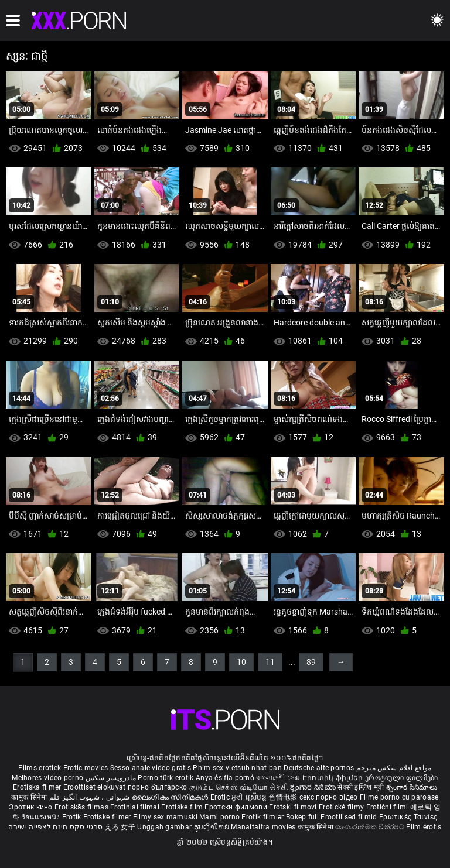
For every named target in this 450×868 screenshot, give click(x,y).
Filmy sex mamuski (165, 817)
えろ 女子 (120, 827)
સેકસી (279, 787)
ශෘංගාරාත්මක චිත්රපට (371, 827)
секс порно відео (329, 797)
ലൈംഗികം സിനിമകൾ (171, 797)
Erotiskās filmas (82, 807)
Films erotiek (40, 768)
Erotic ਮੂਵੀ (228, 797)
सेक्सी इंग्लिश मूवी (361, 787)
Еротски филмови (237, 807)
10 (241, 662)
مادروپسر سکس (111, 778)
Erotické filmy (342, 807)
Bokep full (302, 817)
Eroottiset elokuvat (96, 787)
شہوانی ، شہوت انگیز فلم (91, 797)
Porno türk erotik (166, 778)
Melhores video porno (47, 778)
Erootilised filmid (350, 817)
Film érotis (424, 827)
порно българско (158, 787)
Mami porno (219, 817)
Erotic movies (87, 768)
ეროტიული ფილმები (402, 778)
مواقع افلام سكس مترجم (394, 768)
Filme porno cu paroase (399, 797)
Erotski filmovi (294, 807)
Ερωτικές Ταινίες (408, 817)
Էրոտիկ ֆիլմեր (334, 778)
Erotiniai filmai (136, 807)
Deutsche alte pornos (319, 768)
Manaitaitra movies (264, 827)
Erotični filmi (388, 807)
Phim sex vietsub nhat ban (237, 768)
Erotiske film (183, 807)
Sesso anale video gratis (151, 768)
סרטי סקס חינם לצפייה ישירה (55, 827)
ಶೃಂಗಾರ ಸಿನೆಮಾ (314, 787)
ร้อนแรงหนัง (42, 817)
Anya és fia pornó (225, 778)
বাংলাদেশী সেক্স (278, 778)
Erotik (73, 817)
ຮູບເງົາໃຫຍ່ (213, 827)
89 (311, 662)
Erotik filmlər (264, 817)
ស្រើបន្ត (257, 797)
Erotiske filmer (108, 817)
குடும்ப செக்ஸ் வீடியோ (229, 787)
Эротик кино (32, 807)
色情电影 (284, 797)
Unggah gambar (165, 827)
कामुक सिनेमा (30, 797)
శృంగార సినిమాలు (412, 787)
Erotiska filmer (38, 787)
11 (270, 662)
